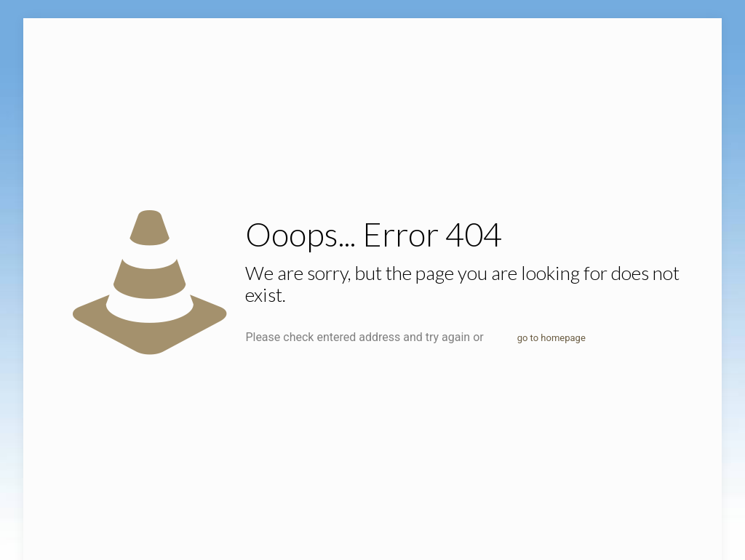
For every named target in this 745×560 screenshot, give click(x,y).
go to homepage (551, 338)
